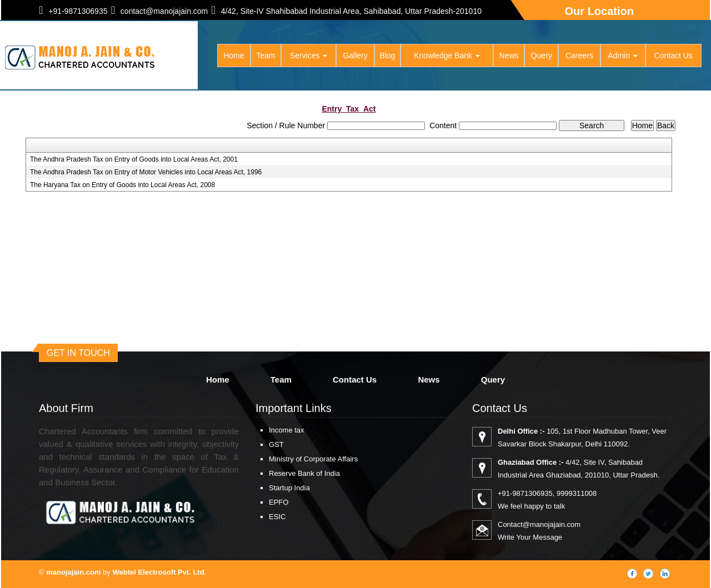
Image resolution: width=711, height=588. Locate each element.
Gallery (355, 56)
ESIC (277, 517)
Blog (388, 56)
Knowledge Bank (447, 56)
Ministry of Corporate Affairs (313, 459)
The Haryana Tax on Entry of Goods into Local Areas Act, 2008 (122, 185)
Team (266, 56)
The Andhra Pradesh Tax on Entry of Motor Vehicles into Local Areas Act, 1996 (146, 172)
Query (542, 56)
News (509, 56)
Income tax (287, 430)
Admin (623, 56)
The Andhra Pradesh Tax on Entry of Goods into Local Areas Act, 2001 (134, 159)
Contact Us (674, 56)
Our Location (599, 11)
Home (234, 56)
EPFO (279, 502)
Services (309, 56)
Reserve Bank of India (304, 473)
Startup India (289, 488)
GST (276, 444)
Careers (579, 56)
